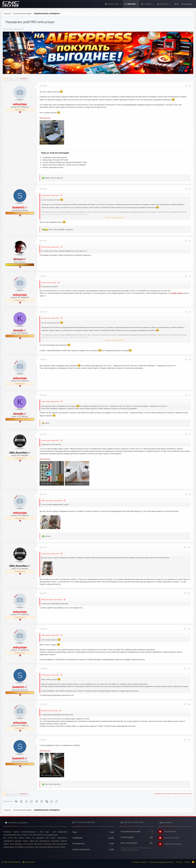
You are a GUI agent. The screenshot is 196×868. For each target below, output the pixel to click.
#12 (189, 629)
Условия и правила (140, 862)
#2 (189, 189)
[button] (121, 4)
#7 (189, 395)
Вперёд (23, 78)
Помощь (179, 862)
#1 (190, 86)
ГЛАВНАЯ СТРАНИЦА (170, 844)
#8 (189, 434)
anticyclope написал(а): (50, 195)
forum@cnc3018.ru (169, 838)
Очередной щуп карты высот (55, 157)
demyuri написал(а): (49, 283)
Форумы (131, 4)
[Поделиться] (186, 86)
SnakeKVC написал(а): (50, 711)
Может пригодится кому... (53, 167)
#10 (189, 547)
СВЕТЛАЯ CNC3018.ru (11, 862)
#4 (189, 276)
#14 (189, 704)
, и (54, 178)
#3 (189, 240)
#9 (189, 494)
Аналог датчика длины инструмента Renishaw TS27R (65, 162)
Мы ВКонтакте (167, 832)
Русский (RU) (29, 862)
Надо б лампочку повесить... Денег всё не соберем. (64, 165)
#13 (189, 668)
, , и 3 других (61, 229)
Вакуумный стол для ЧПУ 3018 (55, 160)
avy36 (111, 849)
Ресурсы (164, 4)
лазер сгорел (177, 293)
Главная (187, 862)
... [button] (14, 78)
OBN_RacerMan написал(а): (52, 501)
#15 (189, 740)
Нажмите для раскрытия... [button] (115, 217)
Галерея (148, 4)
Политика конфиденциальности (162, 862)
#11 (189, 593)
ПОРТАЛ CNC (113, 4)
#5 (189, 312)
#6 (189, 359)
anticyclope (9, 29)
